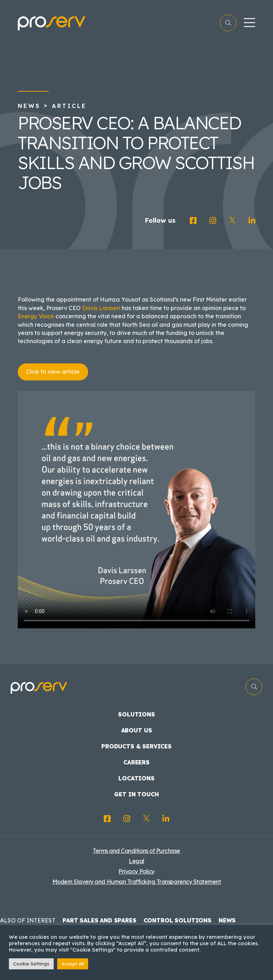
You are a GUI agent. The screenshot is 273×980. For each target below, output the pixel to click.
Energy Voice (36, 316)
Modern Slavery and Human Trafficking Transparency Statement (137, 882)
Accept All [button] (73, 964)
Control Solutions (178, 920)
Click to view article (53, 372)
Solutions (136, 714)
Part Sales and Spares (100, 920)
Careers (136, 762)
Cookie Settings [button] (31, 964)
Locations (136, 778)
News (29, 106)
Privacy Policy (136, 871)
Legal (136, 861)
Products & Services (136, 746)
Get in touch (136, 794)
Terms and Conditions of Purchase (136, 851)
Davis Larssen (101, 308)
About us (137, 730)
